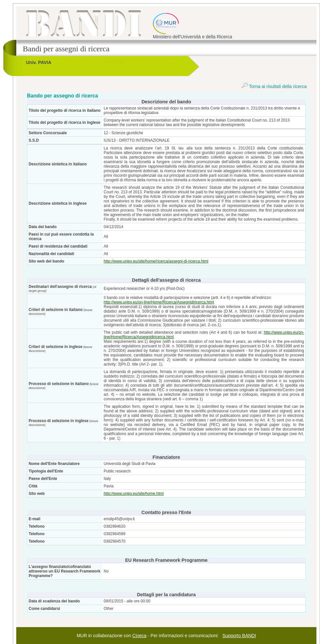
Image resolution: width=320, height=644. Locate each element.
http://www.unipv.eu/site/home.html (134, 494)
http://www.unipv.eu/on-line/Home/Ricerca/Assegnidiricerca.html (159, 302)
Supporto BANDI (239, 636)
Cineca (140, 636)
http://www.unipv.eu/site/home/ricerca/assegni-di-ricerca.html (156, 261)
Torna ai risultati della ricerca (274, 86)
